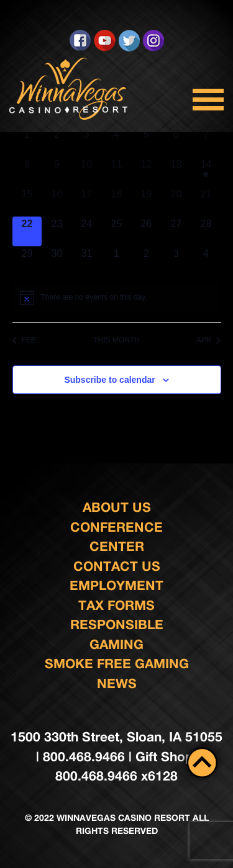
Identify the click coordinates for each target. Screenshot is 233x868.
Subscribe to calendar (109, 380)
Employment (116, 585)
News (117, 683)
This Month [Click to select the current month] (116, 340)
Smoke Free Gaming (117, 664)
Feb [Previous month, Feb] (24, 340)
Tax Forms (116, 605)
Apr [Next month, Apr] (209, 340)
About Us (117, 507)
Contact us (117, 566)
